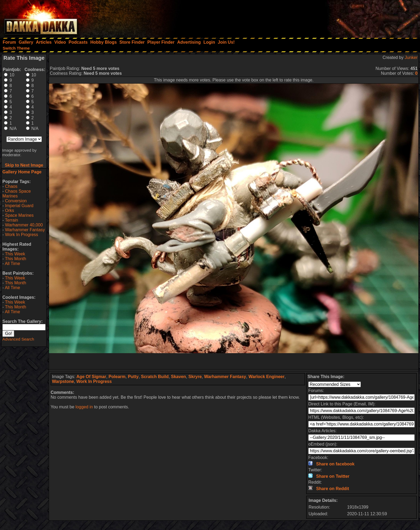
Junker (411, 57)
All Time (12, 264)
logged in (84, 407)
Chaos (11, 186)
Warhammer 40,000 (24, 225)
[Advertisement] (348, 17)
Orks (10, 210)
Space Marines (19, 215)
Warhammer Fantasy (25, 230)
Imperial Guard (19, 206)
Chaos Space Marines (17, 194)
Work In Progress (22, 235)
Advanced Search (18, 339)
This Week (15, 254)
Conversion (16, 201)
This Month (15, 259)
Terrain (11, 220)
